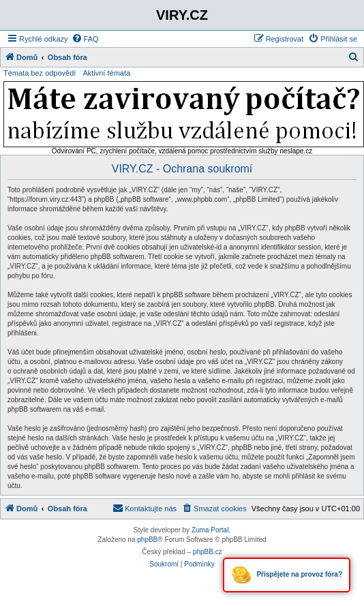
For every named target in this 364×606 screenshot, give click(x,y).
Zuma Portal (210, 530)
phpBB (147, 540)
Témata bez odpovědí (40, 73)
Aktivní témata (106, 73)
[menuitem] (85, 39)
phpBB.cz (208, 552)
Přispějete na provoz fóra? (287, 575)
